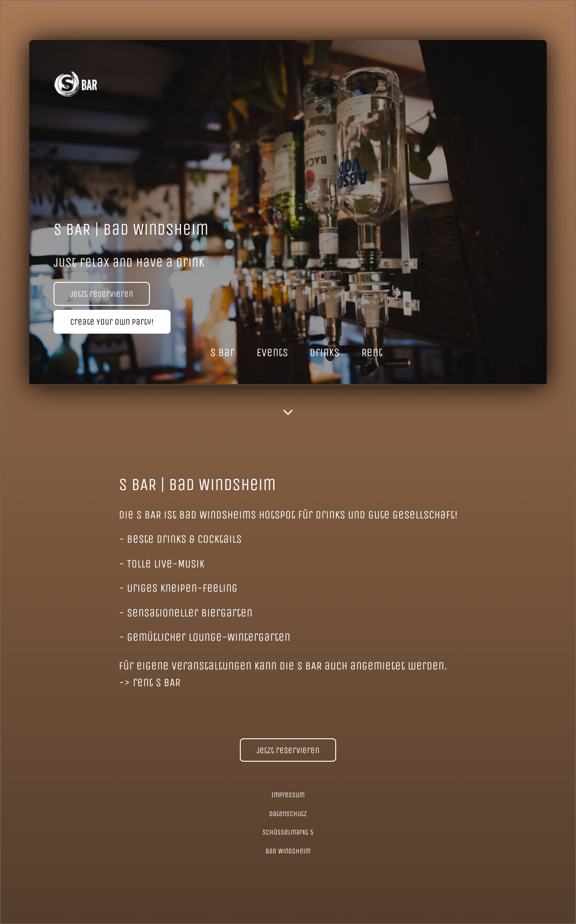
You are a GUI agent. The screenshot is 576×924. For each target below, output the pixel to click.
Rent (372, 353)
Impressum (288, 795)
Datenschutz (288, 814)
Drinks (324, 353)
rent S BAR (157, 683)
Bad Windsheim (288, 851)
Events (272, 353)
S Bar (222, 353)
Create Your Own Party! (112, 322)
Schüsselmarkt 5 (288, 832)
